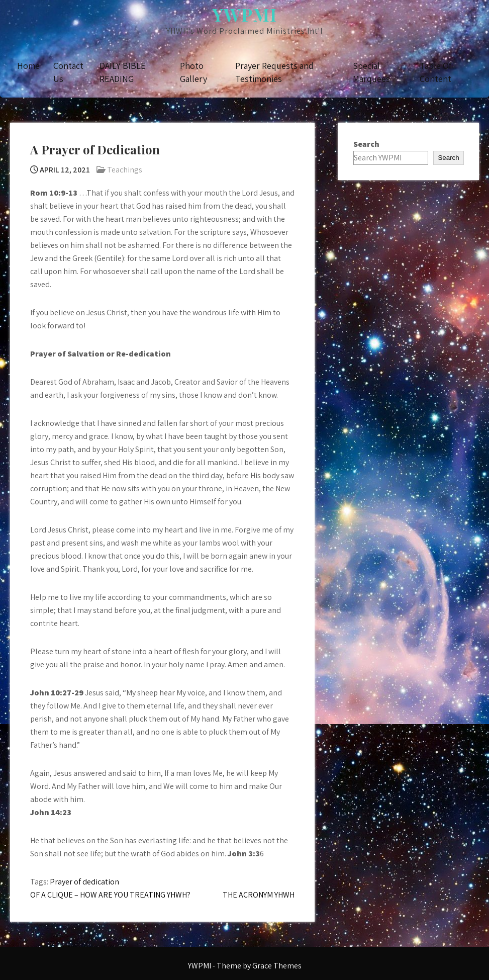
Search (366, 144)
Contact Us (68, 72)
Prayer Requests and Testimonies (274, 72)
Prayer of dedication (84, 882)
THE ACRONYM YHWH (259, 895)
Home (28, 66)
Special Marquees (371, 72)
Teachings (125, 170)
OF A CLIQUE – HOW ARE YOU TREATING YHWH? (110, 895)
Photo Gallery (193, 72)
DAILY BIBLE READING (123, 72)
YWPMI (245, 14)
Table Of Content (435, 72)
